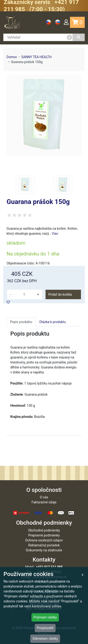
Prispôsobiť (45, 628)
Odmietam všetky (45, 639)
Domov (12, 57)
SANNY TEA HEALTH (36, 57)
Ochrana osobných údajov (44, 540)
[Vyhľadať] (79, 37)
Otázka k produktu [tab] (52, 322)
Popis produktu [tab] (21, 322)
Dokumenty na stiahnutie (44, 550)
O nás (44, 497)
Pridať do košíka (60, 294)
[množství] (24, 294)
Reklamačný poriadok (44, 545)
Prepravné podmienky (44, 535)
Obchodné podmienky (44, 530)
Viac (55, 233)
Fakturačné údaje (44, 502)
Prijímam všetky (45, 617)
